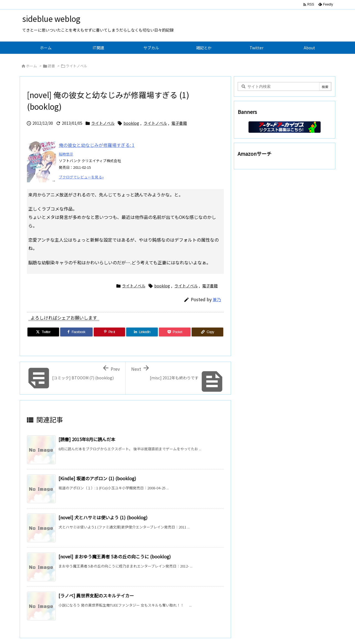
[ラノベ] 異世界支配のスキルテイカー (96, 596)
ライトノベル (77, 66)
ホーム (31, 66)
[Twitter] (43, 332)
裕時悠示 (66, 154)
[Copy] (207, 332)
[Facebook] (76, 332)
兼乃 (217, 299)
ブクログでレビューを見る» (81, 177)
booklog (131, 123)
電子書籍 (179, 123)
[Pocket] (175, 332)
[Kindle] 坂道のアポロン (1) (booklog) (97, 478)
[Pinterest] (110, 332)
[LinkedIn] (142, 332)
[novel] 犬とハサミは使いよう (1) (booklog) (103, 517)
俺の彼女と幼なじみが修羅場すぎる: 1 (97, 145)
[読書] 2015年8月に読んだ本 (87, 439)
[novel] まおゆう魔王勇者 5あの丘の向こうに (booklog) (115, 556)
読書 (51, 66)
